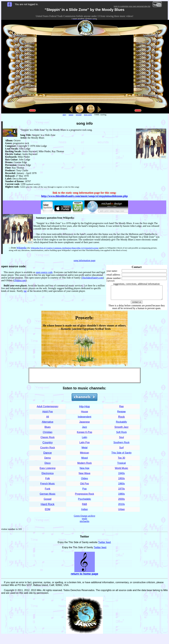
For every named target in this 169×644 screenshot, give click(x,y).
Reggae (121, 414)
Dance (47, 455)
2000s (121, 502)
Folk (48, 481)
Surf (121, 450)
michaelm (84, 524)
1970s (121, 491)
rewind (79, 115)
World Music (121, 471)
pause (71, 115)
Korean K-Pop (85, 435)
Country (47, 445)
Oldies (84, 481)
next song (88, 115)
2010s (121, 507)
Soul (121, 440)
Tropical (121, 466)
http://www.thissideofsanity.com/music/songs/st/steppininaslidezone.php (84, 196)
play (64, 115)
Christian (47, 435)
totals (85, 521)
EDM (48, 512)
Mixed (85, 461)
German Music (48, 497)
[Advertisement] (85, 378)
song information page (85, 260)
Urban (121, 512)
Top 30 (121, 461)
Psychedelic (84, 502)
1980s (121, 497)
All (48, 419)
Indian (85, 512)
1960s (121, 486)
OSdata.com (20, 280)
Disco (48, 466)
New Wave (85, 476)
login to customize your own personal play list (132, 6)
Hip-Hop (85, 409)
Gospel (48, 502)
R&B (85, 507)
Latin (85, 440)
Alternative (48, 425)
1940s (121, 476)
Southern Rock (121, 445)
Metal (84, 450)
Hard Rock (48, 507)
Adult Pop (47, 414)
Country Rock (48, 450)
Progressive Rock (84, 497)
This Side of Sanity (121, 455)
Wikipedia (22, 248)
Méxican (85, 455)
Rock (121, 419)
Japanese (84, 425)
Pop (85, 491)
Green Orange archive (84, 519)
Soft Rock (121, 435)
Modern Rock (84, 466)
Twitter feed (104, 545)
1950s (121, 481)
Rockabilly (122, 425)
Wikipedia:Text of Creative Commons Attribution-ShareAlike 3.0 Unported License (65, 248)
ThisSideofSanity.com (92, 278)
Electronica (47, 476)
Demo (48, 461)
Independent (85, 419)
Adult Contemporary (48, 409)
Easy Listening (48, 471)
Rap (121, 409)
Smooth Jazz (121, 430)
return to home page (85, 576)
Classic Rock (48, 440)
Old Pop (85, 486)
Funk (48, 491)
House (85, 414)
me (25, 291)
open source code (44, 272)
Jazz (85, 430)
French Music (48, 486)
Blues (48, 430)
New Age (85, 471)
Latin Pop (85, 445)
